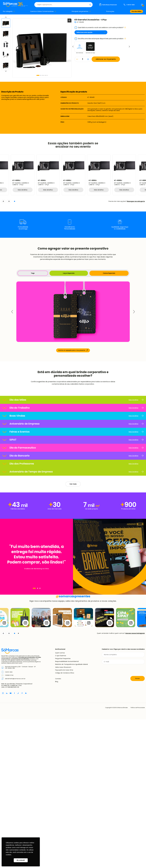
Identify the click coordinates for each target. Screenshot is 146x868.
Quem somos (60, 802)
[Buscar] (90, 5)
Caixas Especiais (109, 273)
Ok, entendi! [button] (21, 860)
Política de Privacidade (138, 856)
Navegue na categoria (136, 201)
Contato (58, 827)
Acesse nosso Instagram (135, 782)
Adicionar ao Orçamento (106, 59)
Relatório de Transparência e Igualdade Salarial (71, 813)
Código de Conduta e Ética (65, 822)
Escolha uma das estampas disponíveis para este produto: (100, 39)
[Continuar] (9, 782)
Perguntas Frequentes (63, 807)
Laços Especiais (69, 273)
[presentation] (117, 819)
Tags (33, 273)
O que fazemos (61, 804)
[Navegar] (34, 657)
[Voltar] (3, 782)
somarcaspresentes (73, 745)
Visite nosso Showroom (63, 816)
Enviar (138, 827)
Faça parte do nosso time (64, 819)
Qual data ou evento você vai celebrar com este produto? (100, 28)
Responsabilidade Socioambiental (67, 810)
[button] (38, 75)
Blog (57, 830)
